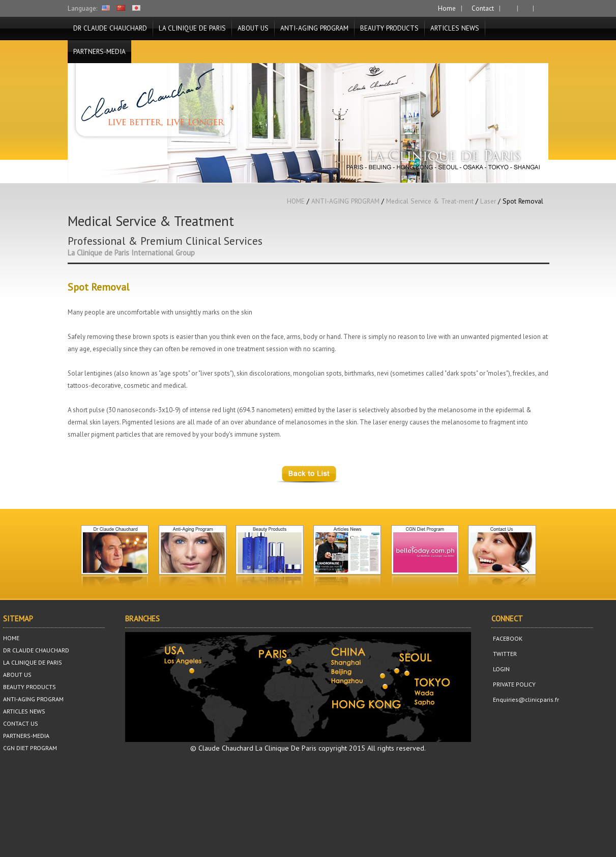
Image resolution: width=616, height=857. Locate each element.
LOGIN (501, 669)
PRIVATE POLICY (514, 684)
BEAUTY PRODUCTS (389, 28)
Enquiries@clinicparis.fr (525, 699)
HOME (296, 201)
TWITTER (504, 654)
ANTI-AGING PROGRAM (314, 28)
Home (446, 8)
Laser (488, 201)
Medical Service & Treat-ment (430, 201)
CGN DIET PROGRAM (30, 748)
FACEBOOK (507, 638)
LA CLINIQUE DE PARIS (192, 28)
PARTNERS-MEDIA (99, 51)
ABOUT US (253, 28)
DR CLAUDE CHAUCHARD (110, 28)
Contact (482, 8)
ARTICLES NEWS (455, 28)
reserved (410, 748)
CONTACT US (21, 723)
